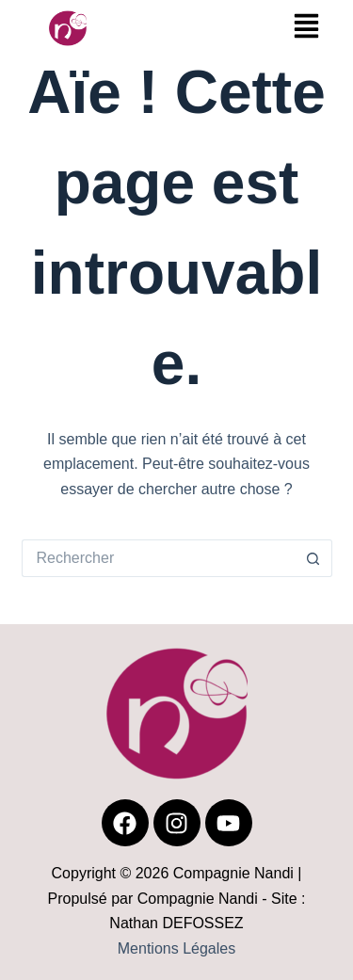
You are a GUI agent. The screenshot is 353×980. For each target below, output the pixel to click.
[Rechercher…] (158, 558)
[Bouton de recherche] (313, 558)
